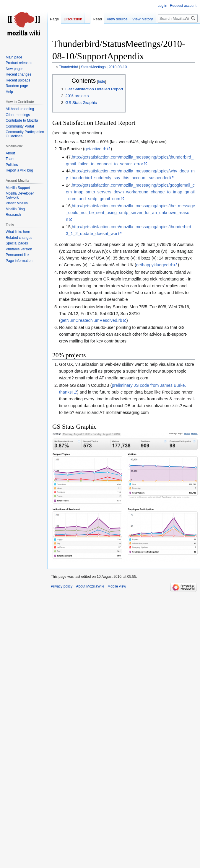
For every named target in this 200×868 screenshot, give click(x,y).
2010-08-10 (118, 67)
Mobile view (117, 586)
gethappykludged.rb (155, 265)
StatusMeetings (93, 67)
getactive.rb (95, 149)
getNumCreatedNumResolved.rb (91, 320)
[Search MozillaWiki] (178, 18)
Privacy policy (62, 586)
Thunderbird (68, 67)
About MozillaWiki (90, 586)
